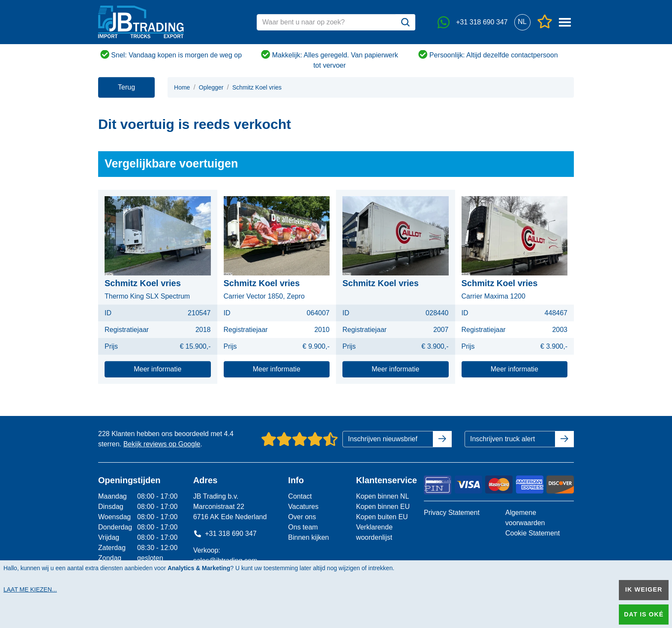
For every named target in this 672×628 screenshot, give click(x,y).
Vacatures (303, 507)
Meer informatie (157, 369)
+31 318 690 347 (225, 534)
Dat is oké (644, 614)
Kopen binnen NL (383, 496)
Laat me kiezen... (30, 589)
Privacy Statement (452, 513)
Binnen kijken (308, 537)
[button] (522, 22)
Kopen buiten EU (382, 517)
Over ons (302, 517)
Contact (300, 496)
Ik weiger (644, 589)
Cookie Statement (532, 533)
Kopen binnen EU (383, 507)
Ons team (303, 527)
